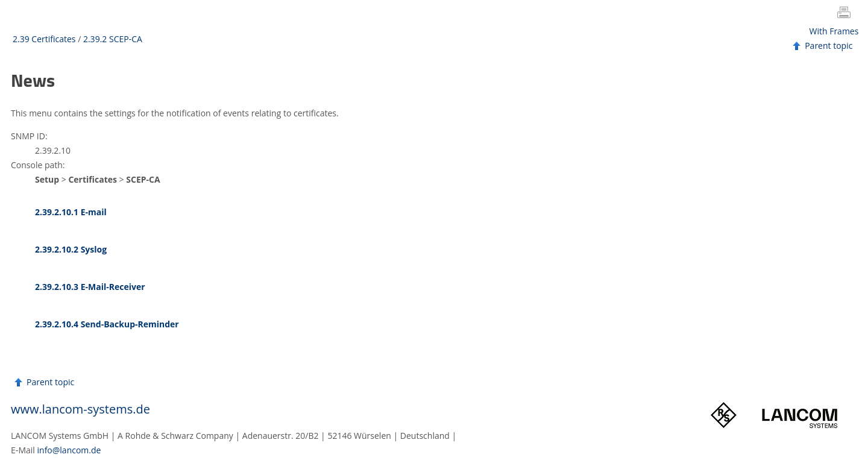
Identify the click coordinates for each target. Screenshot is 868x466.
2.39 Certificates (44, 39)
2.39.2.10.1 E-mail (71, 212)
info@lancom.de (69, 450)
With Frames (834, 31)
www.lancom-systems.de (80, 409)
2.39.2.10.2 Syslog (71, 249)
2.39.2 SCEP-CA (113, 39)
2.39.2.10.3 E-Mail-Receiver (90, 287)
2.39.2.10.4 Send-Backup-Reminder (107, 324)
